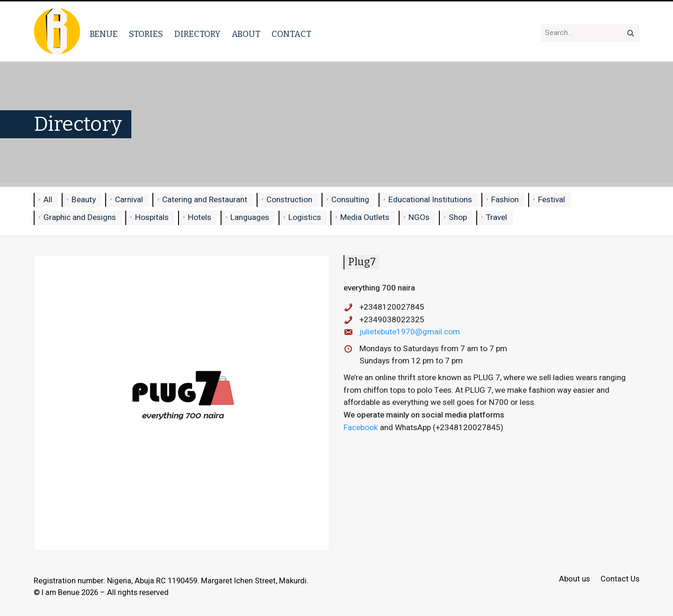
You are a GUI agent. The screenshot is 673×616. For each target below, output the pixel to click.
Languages (250, 217)
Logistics (305, 217)
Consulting (350, 200)
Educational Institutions (430, 200)
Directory (197, 34)
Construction (289, 200)
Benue (104, 34)
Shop (458, 217)
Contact (291, 34)
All (48, 200)
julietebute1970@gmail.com (410, 332)
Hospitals (152, 217)
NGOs (419, 217)
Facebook (361, 428)
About (246, 34)
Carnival (129, 200)
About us (574, 579)
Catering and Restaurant (205, 200)
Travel (497, 217)
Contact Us (620, 579)
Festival (551, 200)
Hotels (200, 217)
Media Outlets (365, 217)
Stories (146, 34)
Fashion (505, 200)
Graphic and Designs (80, 217)
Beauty (84, 200)
